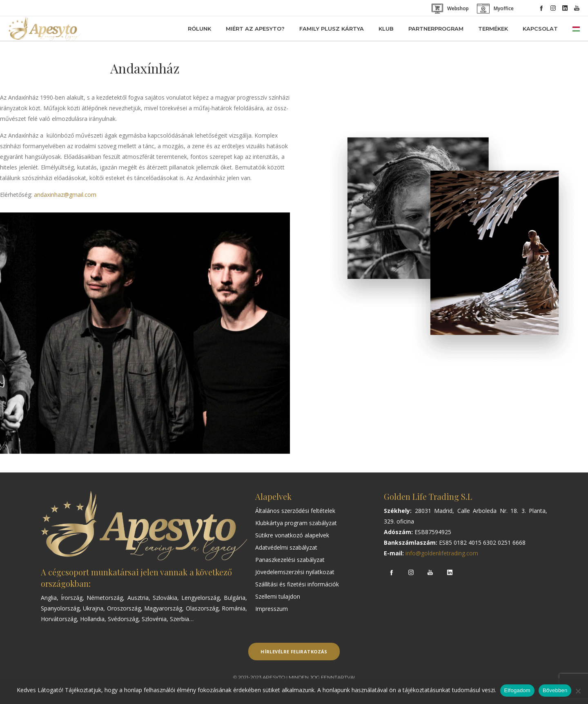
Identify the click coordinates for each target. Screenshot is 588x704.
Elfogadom (517, 690)
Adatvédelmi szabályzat (286, 547)
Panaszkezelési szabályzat (290, 560)
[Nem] (578, 691)
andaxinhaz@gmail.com (65, 195)
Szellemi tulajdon (278, 596)
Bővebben (555, 690)
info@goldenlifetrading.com (442, 553)
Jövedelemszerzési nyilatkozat (295, 572)
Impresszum (272, 609)
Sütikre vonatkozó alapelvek (292, 535)
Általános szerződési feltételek (295, 511)
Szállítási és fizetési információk (297, 584)
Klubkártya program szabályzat (296, 523)
